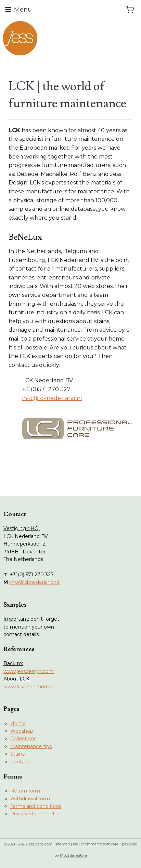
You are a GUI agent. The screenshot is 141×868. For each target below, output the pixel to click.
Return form (25, 791)
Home (18, 724)
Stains (17, 754)
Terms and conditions (36, 806)
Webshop (22, 731)
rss (75, 844)
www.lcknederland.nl (28, 687)
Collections (23, 739)
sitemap (63, 844)
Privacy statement (33, 814)
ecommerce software (100, 844)
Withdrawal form (30, 799)
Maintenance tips (31, 746)
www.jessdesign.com (29, 671)
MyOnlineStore (73, 855)
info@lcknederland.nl (52, 398)
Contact (20, 762)
